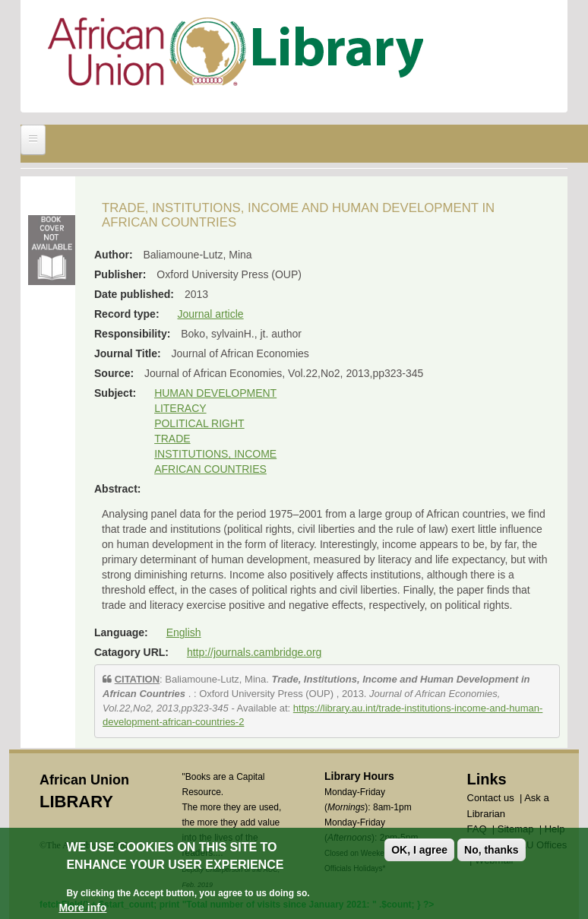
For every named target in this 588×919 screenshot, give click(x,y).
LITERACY (180, 408)
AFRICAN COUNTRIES (210, 469)
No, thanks (492, 851)
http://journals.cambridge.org (254, 652)
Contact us (491, 798)
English (184, 632)
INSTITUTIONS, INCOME (215, 454)
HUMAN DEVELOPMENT (215, 393)
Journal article (210, 314)
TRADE (172, 439)
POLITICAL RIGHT (199, 423)
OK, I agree (419, 851)
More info (82, 909)
